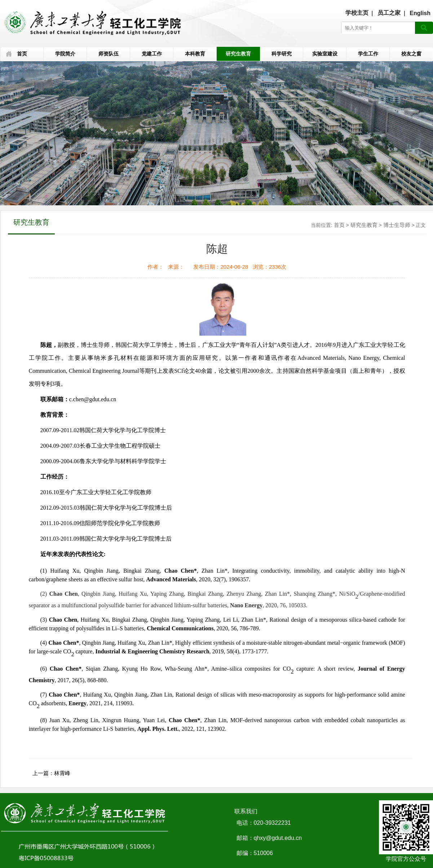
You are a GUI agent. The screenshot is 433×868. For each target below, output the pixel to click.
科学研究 (282, 54)
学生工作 (368, 54)
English (420, 13)
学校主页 (357, 13)
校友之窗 (411, 54)
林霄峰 (62, 773)
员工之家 (389, 13)
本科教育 (195, 54)
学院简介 (65, 54)
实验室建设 (325, 54)
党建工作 (152, 54)
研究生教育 (238, 54)
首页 (22, 54)
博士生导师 (397, 225)
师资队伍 (109, 54)
